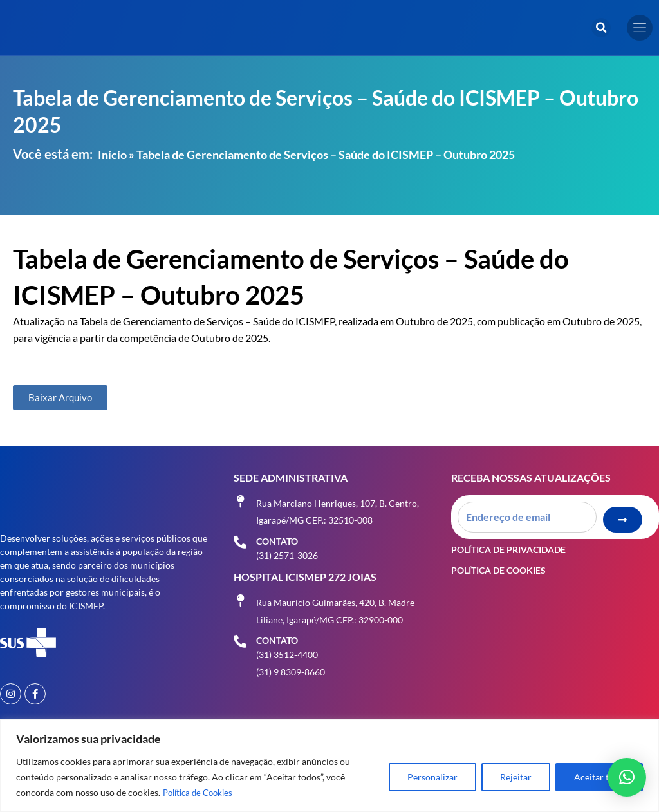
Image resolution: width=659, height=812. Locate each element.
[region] (329, 766)
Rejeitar (516, 778)
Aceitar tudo (599, 778)
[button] (601, 28)
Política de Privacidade (508, 540)
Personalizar (432, 778)
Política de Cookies (201, 793)
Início (112, 155)
